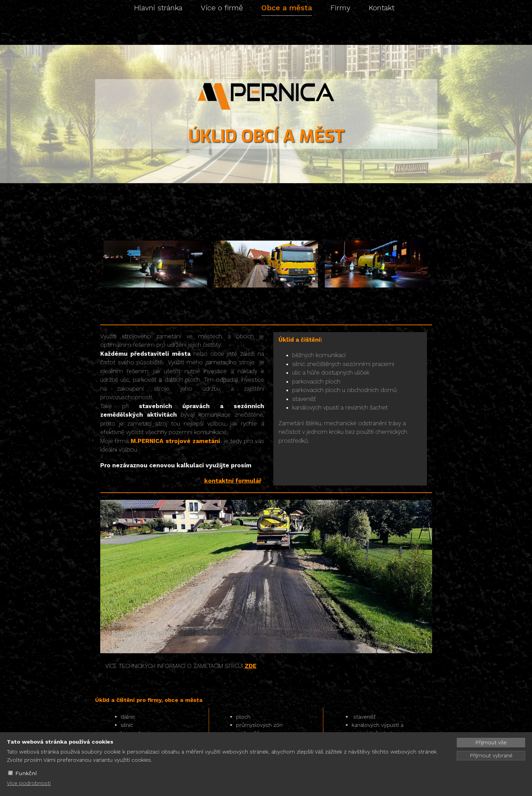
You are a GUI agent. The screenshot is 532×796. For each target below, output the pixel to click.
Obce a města (287, 8)
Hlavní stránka (158, 8)
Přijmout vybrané (491, 755)
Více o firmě (222, 8)
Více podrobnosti (29, 783)
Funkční (26, 773)
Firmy (340, 8)
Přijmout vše (491, 742)
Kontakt (382, 8)
